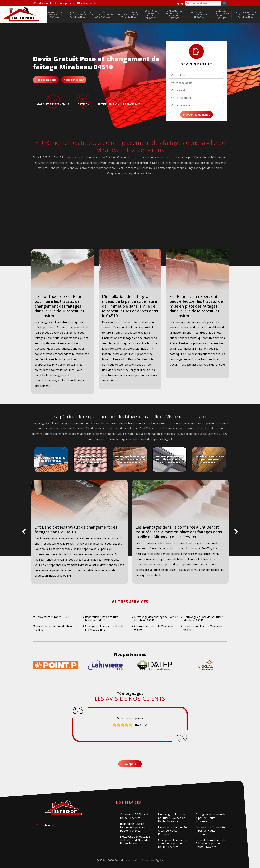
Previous (24, 534)
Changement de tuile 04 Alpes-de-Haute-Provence (199, 15)
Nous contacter (74, 80)
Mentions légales (153, 860)
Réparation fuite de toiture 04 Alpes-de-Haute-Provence (77, 15)
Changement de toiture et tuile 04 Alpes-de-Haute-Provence (174, 14)
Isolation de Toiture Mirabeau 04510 (55, 628)
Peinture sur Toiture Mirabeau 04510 (203, 628)
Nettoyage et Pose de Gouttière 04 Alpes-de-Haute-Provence (128, 15)
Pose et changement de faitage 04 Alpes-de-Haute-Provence (245, 15)
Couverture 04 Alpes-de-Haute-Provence (54, 15)
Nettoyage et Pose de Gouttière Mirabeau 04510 (203, 619)
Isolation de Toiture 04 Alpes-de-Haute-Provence (151, 14)
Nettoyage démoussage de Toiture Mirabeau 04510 (156, 619)
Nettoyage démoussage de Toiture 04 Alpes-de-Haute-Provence (102, 15)
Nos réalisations (46, 80)
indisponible (43, 3)
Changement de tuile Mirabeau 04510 (154, 628)
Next (236, 534)
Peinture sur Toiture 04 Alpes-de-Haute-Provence (221, 14)
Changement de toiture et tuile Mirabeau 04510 (104, 628)
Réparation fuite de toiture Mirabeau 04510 (102, 619)
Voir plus (130, 764)
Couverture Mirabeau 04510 (54, 617)
